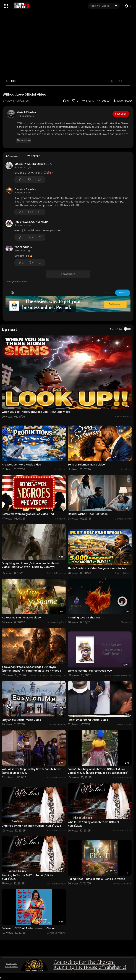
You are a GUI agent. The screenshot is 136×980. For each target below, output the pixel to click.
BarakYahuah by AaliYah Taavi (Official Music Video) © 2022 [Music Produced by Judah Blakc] (98, 771)
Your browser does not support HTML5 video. (68, 53)
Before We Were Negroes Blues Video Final (28, 514)
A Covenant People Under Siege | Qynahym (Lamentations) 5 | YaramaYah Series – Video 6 (32, 669)
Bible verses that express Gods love (90, 671)
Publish (123, 293)
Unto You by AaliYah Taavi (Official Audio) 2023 (31, 826)
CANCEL (107, 293)
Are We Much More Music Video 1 (22, 465)
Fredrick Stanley (25, 189)
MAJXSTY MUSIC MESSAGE (32, 164)
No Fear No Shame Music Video (21, 618)
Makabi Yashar (27, 112)
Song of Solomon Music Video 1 (87, 465)
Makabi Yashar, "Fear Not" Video (88, 514)
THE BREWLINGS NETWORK (31, 222)
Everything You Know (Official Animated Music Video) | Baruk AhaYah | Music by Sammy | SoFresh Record (31, 567)
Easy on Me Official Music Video (21, 720)
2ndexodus (22, 247)
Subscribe (121, 114)
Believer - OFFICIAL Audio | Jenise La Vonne (29, 928)
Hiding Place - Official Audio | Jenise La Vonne (97, 879)
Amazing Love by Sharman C (86, 618)
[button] (128, 6)
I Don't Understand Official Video (88, 720)
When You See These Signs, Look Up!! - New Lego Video (36, 412)
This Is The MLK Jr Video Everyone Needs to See (97, 568)
